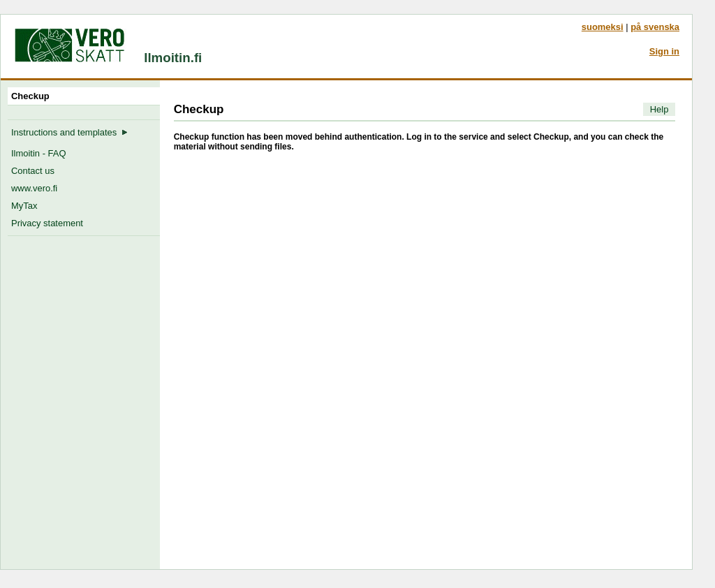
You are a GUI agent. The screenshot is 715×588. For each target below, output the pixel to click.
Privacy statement (47, 223)
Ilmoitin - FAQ (38, 153)
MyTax (24, 206)
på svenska (655, 27)
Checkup (33, 96)
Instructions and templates (69, 132)
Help (659, 109)
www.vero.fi (34, 188)
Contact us (33, 171)
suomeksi (603, 27)
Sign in (664, 51)
